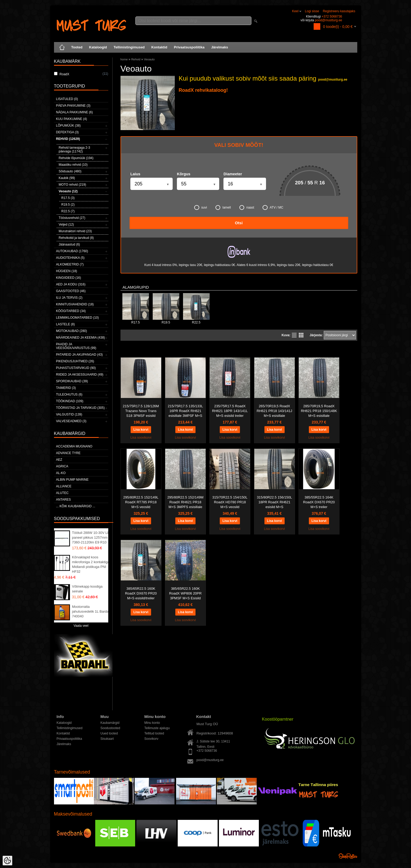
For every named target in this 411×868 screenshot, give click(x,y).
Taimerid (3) (66, 388)
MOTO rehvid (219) (72, 185)
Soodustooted (110, 728)
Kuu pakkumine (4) (72, 119)
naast (247, 207)
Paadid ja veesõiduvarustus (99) (76, 346)
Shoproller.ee (348, 856)
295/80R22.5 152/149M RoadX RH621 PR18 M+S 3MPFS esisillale (185, 502)
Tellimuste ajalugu (157, 728)
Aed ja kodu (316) (71, 284)
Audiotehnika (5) (70, 258)
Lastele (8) (66, 324)
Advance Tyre (68, 453)
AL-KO (61, 473)
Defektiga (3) (67, 132)
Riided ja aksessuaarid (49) (80, 375)
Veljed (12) (66, 225)
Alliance (64, 486)
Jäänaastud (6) (69, 244)
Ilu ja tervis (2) (69, 298)
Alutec (62, 493)
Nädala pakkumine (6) (74, 112)
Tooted (77, 47)
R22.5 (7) (68, 211)
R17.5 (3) (68, 198)
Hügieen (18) (67, 271)
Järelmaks (220, 47)
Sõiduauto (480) (70, 171)
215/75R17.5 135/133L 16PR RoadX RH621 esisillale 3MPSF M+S (185, 411)
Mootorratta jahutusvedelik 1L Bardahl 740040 (92, 611)
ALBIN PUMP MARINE (72, 480)
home (124, 59)
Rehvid (136, 59)
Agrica (62, 466)
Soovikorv (151, 739)
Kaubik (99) (67, 178)
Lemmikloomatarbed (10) (78, 318)
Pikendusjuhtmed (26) (75, 361)
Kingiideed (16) (69, 278)
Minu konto (152, 723)
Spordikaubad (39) (72, 381)
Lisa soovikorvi (141, 438)
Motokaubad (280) (72, 331)
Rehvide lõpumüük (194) (76, 158)
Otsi (239, 223)
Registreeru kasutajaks (339, 11)
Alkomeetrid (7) (70, 264)
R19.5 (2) (68, 205)
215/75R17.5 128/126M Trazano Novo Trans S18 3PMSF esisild (141, 411)
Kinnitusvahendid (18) (75, 304)
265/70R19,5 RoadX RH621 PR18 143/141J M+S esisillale (275, 411)
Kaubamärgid (110, 723)
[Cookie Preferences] (7, 861)
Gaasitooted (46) (71, 291)
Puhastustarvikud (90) (76, 368)
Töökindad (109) (70, 401)
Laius (135, 174)
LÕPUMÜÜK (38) (68, 126)
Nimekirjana (294, 335)
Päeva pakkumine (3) (73, 106)
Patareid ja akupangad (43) (80, 355)
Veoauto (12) (68, 191)
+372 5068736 (332, 16)
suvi (201, 207)
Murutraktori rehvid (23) (75, 231)
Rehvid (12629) (68, 139)
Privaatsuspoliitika (189, 47)
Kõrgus (184, 174)
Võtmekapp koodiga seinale (87, 589)
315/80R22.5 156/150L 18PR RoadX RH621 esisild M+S (274, 502)
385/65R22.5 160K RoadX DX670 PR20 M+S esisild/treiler (141, 593)
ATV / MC (273, 207)
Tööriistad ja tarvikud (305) (80, 408)
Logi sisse (312, 11)
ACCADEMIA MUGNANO (74, 446)
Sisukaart (107, 739)
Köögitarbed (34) (71, 311)
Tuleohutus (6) (69, 394)
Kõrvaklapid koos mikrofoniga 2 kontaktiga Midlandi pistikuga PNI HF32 (91, 564)
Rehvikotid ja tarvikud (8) (76, 238)
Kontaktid (159, 47)
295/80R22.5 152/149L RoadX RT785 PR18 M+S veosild (141, 502)
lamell (223, 207)
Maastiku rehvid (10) (73, 165)
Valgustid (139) (69, 414)
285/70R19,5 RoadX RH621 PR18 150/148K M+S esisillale (319, 411)
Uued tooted (109, 733)
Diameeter (233, 174)
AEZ (59, 460)
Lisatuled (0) (67, 99)
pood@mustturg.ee (329, 20)
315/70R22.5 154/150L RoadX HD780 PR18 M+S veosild (230, 502)
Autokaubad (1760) (72, 251)
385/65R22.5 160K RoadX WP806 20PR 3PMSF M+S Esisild (185, 593)
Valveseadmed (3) (71, 421)
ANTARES (64, 500)
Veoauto (149, 59)
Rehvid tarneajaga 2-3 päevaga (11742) (74, 149)
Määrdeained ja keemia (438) (81, 338)
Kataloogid (98, 47)
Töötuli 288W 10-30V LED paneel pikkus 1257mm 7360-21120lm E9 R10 (92, 537)
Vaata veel (81, 626)
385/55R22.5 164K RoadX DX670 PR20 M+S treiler (319, 502)
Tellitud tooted (154, 733)
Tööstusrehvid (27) (72, 218)
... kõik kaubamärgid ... (76, 506)
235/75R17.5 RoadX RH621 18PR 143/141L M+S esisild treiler (230, 411)
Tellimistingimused (129, 47)
